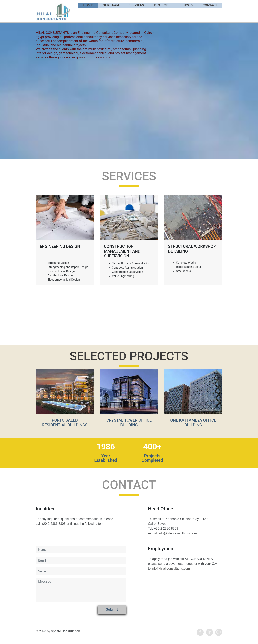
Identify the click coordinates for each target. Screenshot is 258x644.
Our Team (111, 5)
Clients (186, 5)
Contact (210, 5)
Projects (162, 5)
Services (136, 5)
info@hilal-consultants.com (171, 568)
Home (88, 5)
